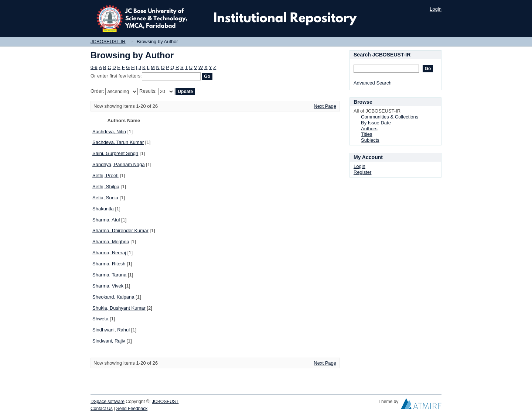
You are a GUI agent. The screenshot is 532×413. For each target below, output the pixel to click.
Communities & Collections (390, 117)
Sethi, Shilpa (106, 187)
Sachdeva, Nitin (109, 132)
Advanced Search (373, 83)
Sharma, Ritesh (109, 264)
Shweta (100, 319)
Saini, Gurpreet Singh (115, 153)
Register (362, 172)
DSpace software (108, 402)
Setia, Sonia (105, 198)
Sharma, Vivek (108, 286)
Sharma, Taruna (109, 275)
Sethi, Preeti (105, 175)
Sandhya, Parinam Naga (119, 164)
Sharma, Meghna (111, 242)
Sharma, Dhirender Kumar (120, 230)
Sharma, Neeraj (109, 253)
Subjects (370, 140)
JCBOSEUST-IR (108, 42)
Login (436, 9)
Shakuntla (103, 209)
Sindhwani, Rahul (111, 330)
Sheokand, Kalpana (113, 297)
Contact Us (102, 409)
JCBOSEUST (165, 402)
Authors (369, 129)
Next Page (325, 106)
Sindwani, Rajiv (109, 341)
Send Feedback (132, 409)
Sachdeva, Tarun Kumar (118, 142)
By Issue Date (376, 123)
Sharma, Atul (106, 220)
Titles (367, 134)
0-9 (94, 67)
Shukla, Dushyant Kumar (119, 308)
